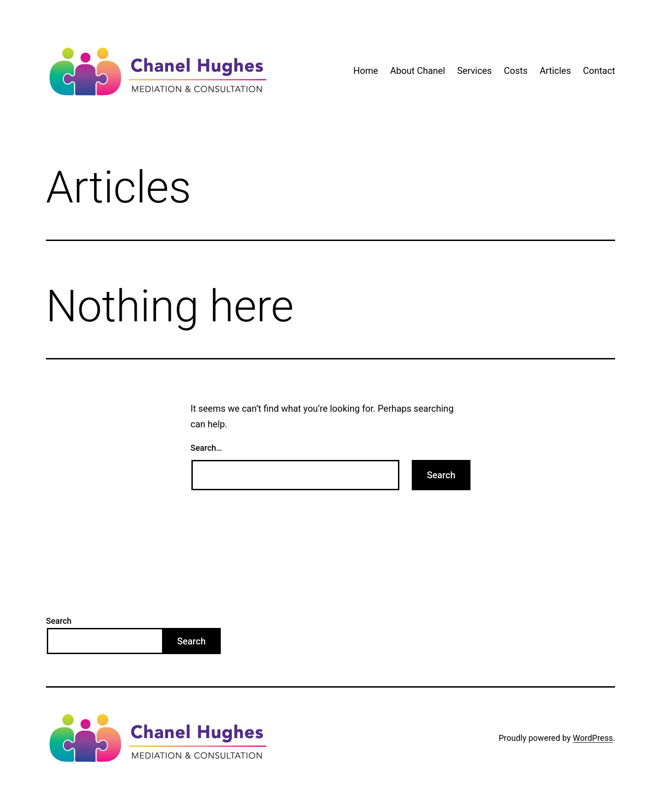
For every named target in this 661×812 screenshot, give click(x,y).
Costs (516, 71)
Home (366, 71)
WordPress (593, 738)
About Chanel (418, 71)
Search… (206, 448)
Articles (555, 71)
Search (59, 621)
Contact (599, 71)
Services (474, 71)
